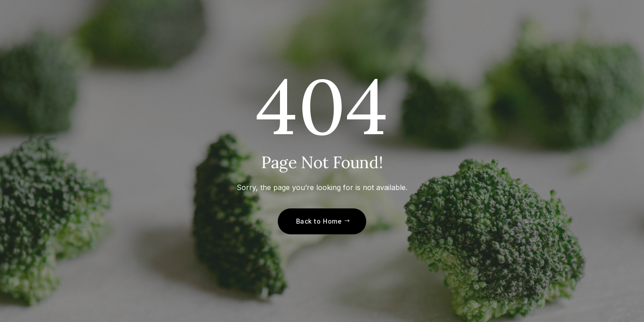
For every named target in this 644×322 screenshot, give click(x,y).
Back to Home (319, 221)
